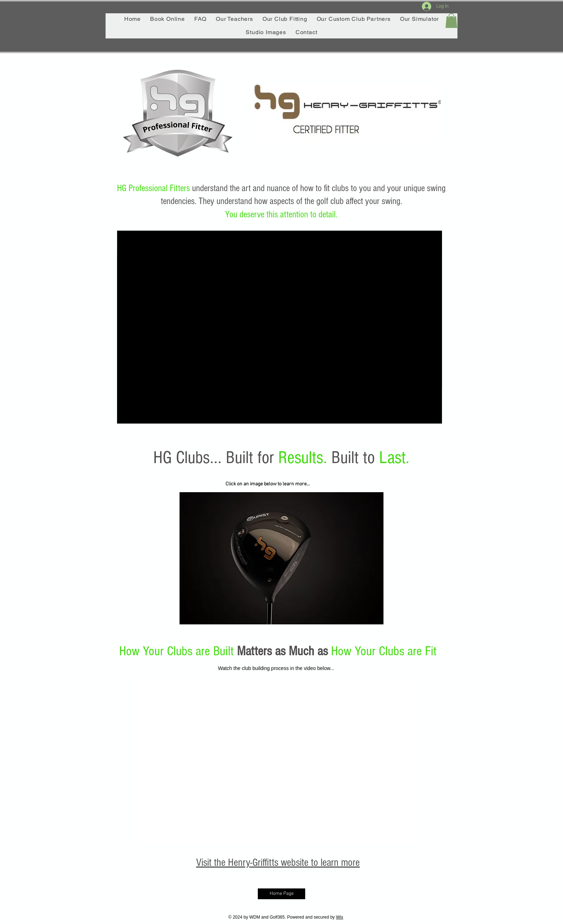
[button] (451, 21)
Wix (340, 917)
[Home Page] (281, 894)
